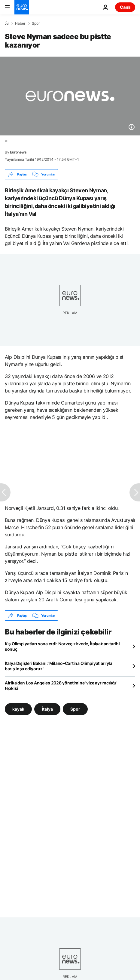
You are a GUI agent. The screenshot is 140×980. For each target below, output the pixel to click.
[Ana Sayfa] (7, 23)
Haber (20, 23)
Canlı (125, 7)
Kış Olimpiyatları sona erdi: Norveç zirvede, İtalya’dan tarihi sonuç (62, 646)
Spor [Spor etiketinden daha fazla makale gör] (75, 709)
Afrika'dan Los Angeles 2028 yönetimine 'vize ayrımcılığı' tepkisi (61, 685)
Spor (36, 23)
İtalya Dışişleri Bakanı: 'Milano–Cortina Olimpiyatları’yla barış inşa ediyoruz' (59, 666)
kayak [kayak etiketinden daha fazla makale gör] (18, 709)
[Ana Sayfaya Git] (22, 7)
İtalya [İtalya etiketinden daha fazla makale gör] (47, 709)
